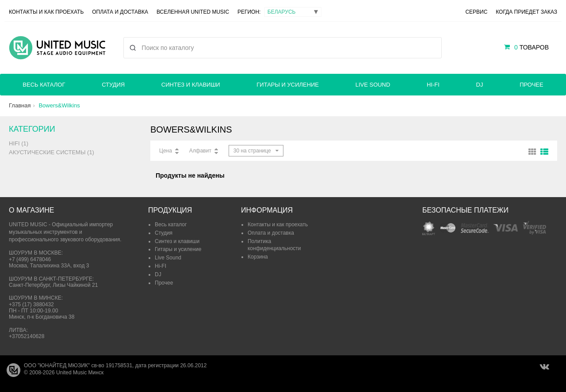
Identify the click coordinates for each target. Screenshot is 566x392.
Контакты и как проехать (46, 12)
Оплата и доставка (120, 12)
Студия (113, 85)
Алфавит (200, 151)
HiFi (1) (19, 143)
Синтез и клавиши (191, 85)
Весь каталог (44, 85)
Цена (166, 151)
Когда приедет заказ (526, 12)
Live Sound (373, 85)
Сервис (476, 12)
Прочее (532, 85)
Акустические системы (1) (52, 152)
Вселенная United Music (193, 12)
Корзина (258, 257)
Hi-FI (433, 85)
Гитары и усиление (288, 85)
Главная (20, 105)
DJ (480, 85)
